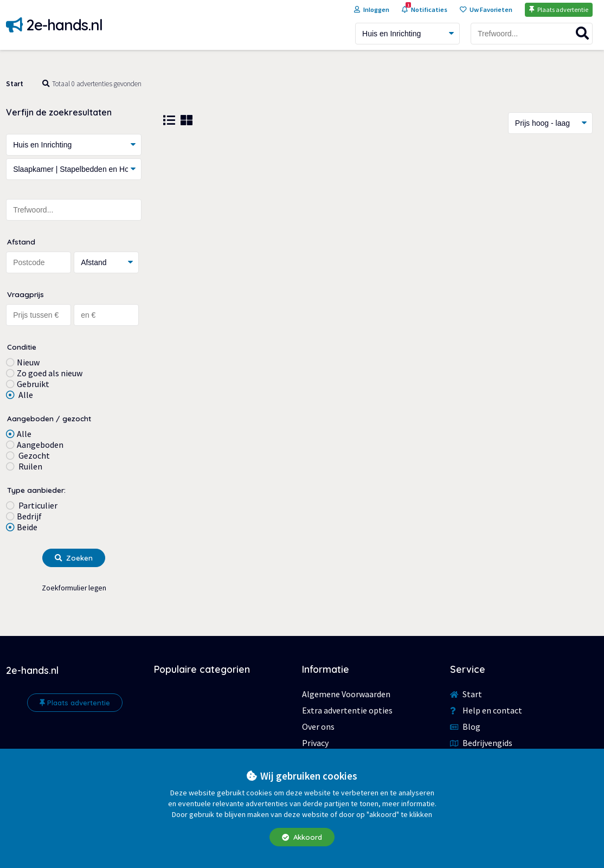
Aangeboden (40, 445)
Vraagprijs (25, 294)
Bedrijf (29, 516)
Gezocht (33, 455)
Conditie (22, 347)
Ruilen (30, 466)
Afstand (21, 242)
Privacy (315, 743)
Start (15, 84)
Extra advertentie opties (347, 710)
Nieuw (28, 362)
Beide (27, 527)
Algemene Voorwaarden (346, 694)
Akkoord (302, 837)
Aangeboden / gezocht (49, 418)
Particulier (37, 505)
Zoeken (74, 558)
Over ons (318, 726)
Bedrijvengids (481, 743)
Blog (465, 726)
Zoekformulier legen (74, 588)
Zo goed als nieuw (50, 373)
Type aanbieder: (36, 490)
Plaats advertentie (75, 703)
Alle (25, 395)
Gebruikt (33, 384)
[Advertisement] (378, 232)
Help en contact (486, 710)
